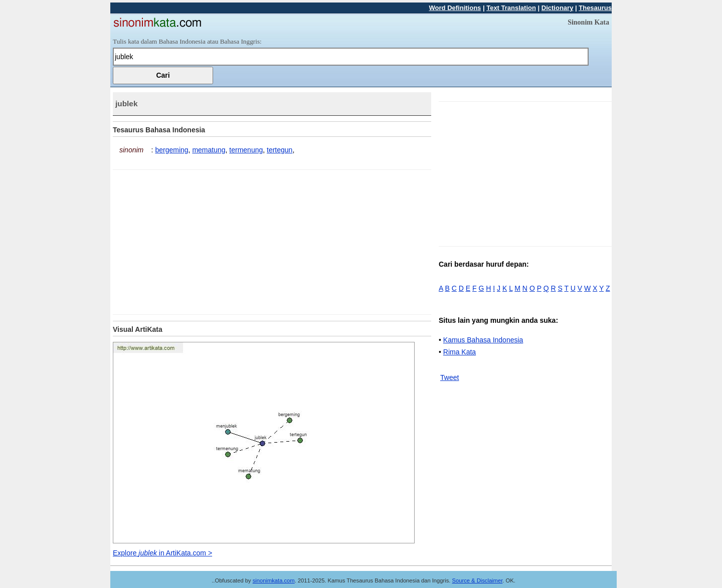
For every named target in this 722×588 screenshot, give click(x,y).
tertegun (280, 150)
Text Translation (511, 8)
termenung (246, 150)
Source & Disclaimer (478, 580)
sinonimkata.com (274, 580)
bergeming (171, 150)
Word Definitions (455, 8)
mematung (209, 150)
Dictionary (558, 8)
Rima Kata (460, 352)
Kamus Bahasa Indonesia (483, 340)
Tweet (449, 377)
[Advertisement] (197, 240)
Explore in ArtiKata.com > (162, 553)
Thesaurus (595, 8)
